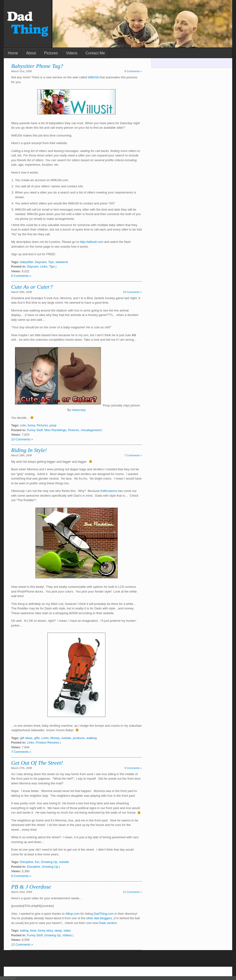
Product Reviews (47, 742)
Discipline (27, 862)
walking (92, 738)
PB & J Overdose (31, 887)
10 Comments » (132, 292)
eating (24, 931)
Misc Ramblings (55, 430)
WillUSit (93, 77)
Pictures (51, 53)
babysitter (27, 262)
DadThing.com (104, 914)
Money (55, 738)
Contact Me (95, 53)
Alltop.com (73, 914)
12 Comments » (132, 892)
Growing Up (49, 862)
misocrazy (79, 410)
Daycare (41, 262)
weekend (62, 262)
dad (97, 918)
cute (23, 425)
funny (31, 425)
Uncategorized (91, 430)
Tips (51, 262)
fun (37, 862)
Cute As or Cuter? (32, 287)
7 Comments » (133, 455)
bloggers (106, 918)
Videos (72, 53)
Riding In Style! (29, 450)
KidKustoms (109, 491)
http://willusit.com (92, 242)
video (67, 931)
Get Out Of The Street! (37, 763)
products (79, 738)
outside (66, 738)
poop (53, 425)
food (33, 931)
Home (13, 53)
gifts (37, 738)
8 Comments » (133, 71)
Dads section (108, 923)
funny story (45, 931)
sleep (58, 931)
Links (44, 266)
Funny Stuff (35, 430)
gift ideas (26, 738)
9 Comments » (133, 768)
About (31, 53)
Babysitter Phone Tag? (37, 66)
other (90, 918)
